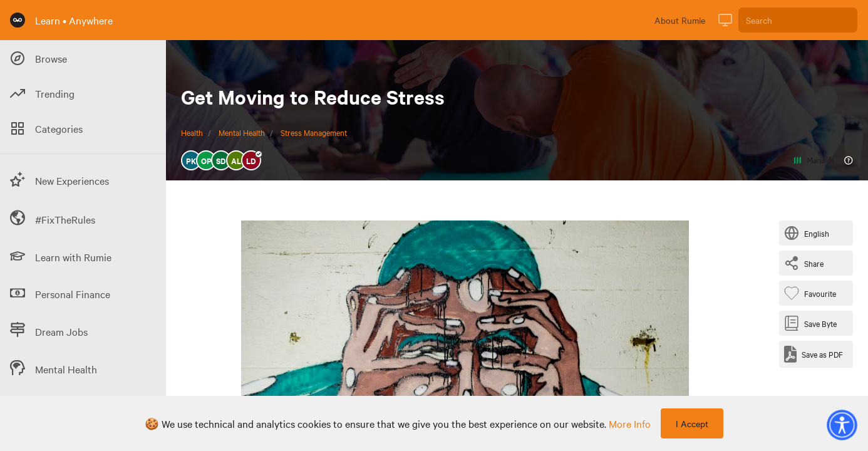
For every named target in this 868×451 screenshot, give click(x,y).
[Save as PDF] (814, 354)
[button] (842, 425)
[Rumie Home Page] (18, 20)
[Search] (798, 20)
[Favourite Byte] (813, 293)
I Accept (692, 423)
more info (630, 423)
